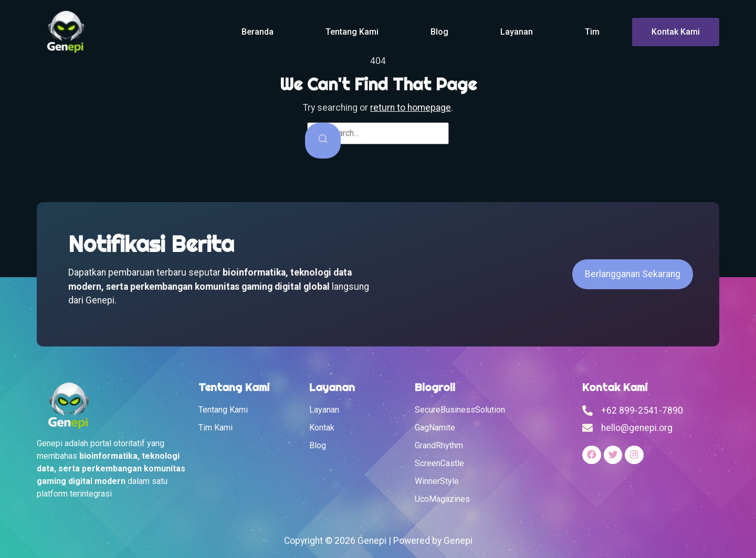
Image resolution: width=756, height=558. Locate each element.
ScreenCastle (439, 463)
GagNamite (435, 428)
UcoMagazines (442, 499)
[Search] (323, 140)
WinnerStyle (437, 481)
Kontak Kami (676, 32)
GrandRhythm (439, 445)
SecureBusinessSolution (460, 410)
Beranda (258, 32)
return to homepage (411, 108)
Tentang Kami (352, 32)
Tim (592, 32)
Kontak (322, 428)
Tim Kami (216, 428)
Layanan (517, 32)
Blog (439, 32)
